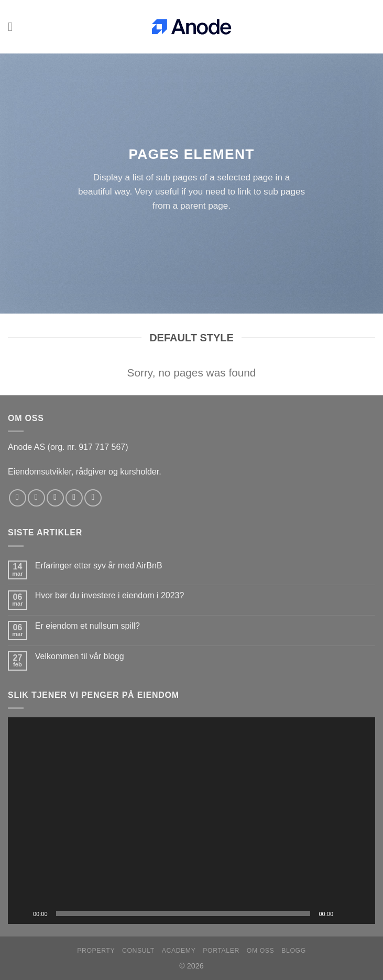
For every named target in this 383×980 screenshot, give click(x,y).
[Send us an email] (74, 498)
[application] (191, 821)
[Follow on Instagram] (36, 498)
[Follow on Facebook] (18, 498)
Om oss (261, 951)
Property (96, 951)
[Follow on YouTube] (93, 498)
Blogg (294, 951)
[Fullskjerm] (362, 913)
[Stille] (345, 913)
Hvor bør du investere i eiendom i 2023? (110, 595)
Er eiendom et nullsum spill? (87, 626)
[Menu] (14, 26)
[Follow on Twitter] (55, 498)
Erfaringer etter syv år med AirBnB (99, 566)
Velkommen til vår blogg (80, 656)
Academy (179, 951)
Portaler (221, 951)
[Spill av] (21, 913)
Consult (138, 951)
